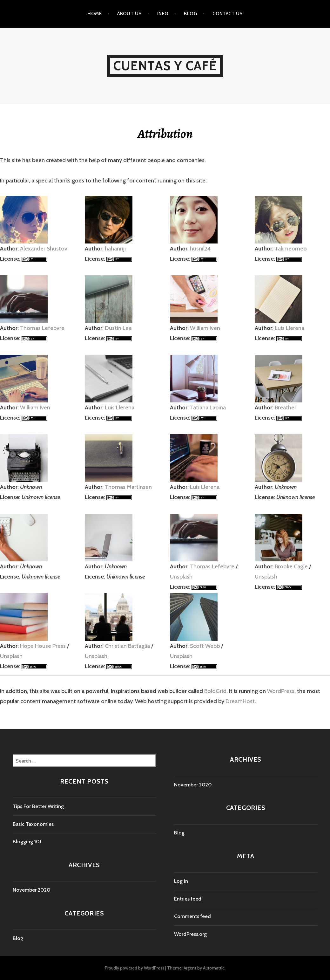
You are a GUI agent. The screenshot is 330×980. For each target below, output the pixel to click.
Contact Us (228, 14)
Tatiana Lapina (208, 408)
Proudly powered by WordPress (135, 968)
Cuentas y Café (165, 66)
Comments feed (192, 916)
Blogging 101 (27, 842)
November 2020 (32, 890)
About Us (129, 14)
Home (94, 14)
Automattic (214, 968)
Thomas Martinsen (128, 487)
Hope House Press (43, 646)
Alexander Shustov (44, 249)
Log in (181, 881)
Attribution (165, 134)
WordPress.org (190, 934)
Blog (190, 14)
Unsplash (181, 577)
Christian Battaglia (127, 646)
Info (163, 14)
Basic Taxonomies (33, 824)
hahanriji (115, 249)
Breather (286, 408)
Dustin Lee (118, 328)
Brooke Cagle (291, 566)
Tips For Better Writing (38, 806)
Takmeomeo (291, 249)
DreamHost (240, 701)
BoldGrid (215, 691)
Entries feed (188, 899)
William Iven (205, 328)
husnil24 (200, 249)
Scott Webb (205, 646)
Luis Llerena (290, 328)
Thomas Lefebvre (42, 328)
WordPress (281, 691)
